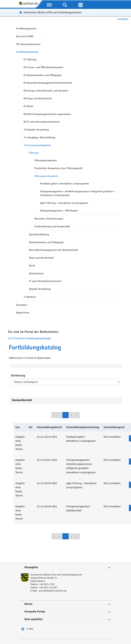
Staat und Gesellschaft (41, 258)
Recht (32, 266)
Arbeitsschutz (36, 273)
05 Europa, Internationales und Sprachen (46, 91)
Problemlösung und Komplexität (52, 226)
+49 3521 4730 (47, 584)
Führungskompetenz (46, 160)
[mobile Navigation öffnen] (49, 5)
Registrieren (23, 313)
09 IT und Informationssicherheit (41, 122)
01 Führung (30, 59)
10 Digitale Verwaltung (36, 130)
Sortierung (18, 375)
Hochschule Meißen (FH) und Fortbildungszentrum (53, 12)
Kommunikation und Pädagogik (46, 242)
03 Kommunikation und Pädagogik (43, 75)
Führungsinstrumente (46, 176)
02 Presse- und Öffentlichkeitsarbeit (43, 67)
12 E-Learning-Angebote (37, 145)
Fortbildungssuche (26, 28)
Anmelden (123, 19)
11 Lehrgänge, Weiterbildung (39, 137)
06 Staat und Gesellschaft (38, 98)
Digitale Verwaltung (40, 289)
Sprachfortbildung (39, 234)
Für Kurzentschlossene (28, 44)
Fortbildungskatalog (27, 52)
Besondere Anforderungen (49, 219)
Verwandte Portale (35, 612)
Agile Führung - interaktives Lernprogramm (64, 203)
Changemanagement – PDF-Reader (59, 211)
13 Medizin (30, 297)
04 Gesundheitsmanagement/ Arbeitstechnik (48, 83)
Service (28, 604)
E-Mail (30, 629)
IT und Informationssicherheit (45, 281)
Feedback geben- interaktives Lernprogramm (64, 184)
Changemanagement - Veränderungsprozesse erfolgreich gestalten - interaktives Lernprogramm (78, 193)
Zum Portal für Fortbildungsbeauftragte (29, 338)
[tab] (65, 568)
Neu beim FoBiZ (25, 36)
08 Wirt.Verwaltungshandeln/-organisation (47, 114)
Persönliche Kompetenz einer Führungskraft (58, 168)
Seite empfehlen (33, 619)
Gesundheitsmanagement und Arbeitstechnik (53, 250)
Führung (34, 153)
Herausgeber (31, 567)
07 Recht (28, 106)
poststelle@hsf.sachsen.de (53, 591)
